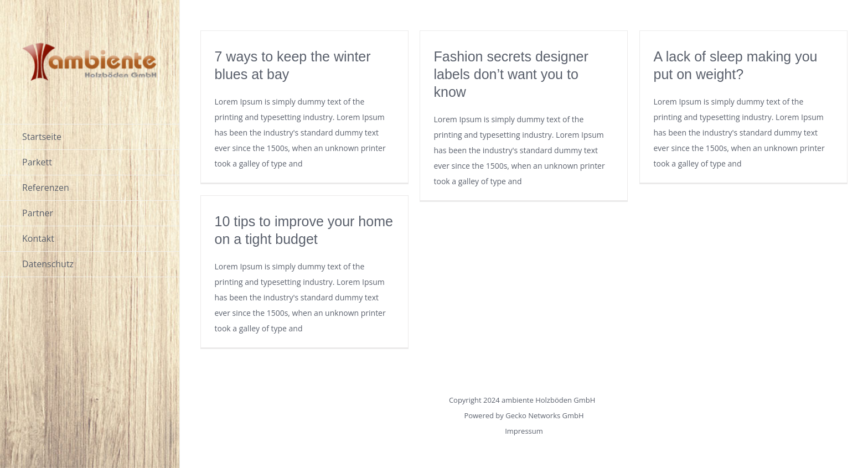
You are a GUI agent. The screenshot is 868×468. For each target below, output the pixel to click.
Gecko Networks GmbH (544, 415)
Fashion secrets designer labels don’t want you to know (511, 74)
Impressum (524, 431)
